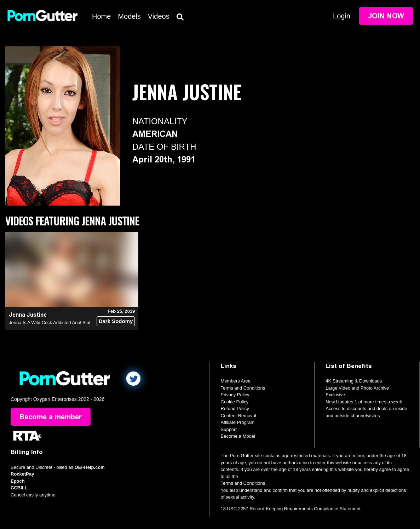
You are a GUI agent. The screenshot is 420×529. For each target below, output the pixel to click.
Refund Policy (235, 409)
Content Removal (238, 416)
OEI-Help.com (90, 467)
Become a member (51, 417)
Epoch (18, 481)
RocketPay (22, 474)
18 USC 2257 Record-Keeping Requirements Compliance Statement (291, 509)
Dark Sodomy (116, 321)
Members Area (236, 381)
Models (129, 16)
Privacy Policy (235, 395)
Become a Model (238, 436)
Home (101, 16)
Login (342, 16)
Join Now (386, 16)
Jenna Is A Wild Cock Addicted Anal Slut (50, 323)
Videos (159, 16)
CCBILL (19, 488)
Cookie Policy (235, 402)
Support (229, 429)
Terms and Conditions (243, 388)
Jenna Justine (28, 315)
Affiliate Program (238, 422)
